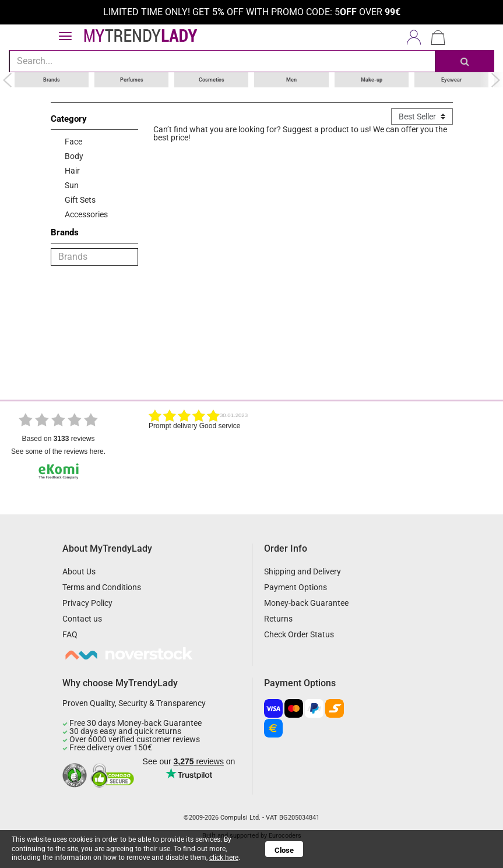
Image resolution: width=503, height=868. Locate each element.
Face (73, 141)
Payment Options (296, 587)
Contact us (82, 619)
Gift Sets (80, 199)
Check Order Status (299, 634)
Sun (72, 185)
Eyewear (451, 79)
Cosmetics (212, 79)
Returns (278, 619)
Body (74, 156)
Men (291, 79)
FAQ (70, 634)
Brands (52, 79)
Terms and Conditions (102, 587)
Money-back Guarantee (306, 603)
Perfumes (132, 79)
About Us (79, 571)
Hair (72, 170)
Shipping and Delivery (302, 571)
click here (224, 858)
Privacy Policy (87, 603)
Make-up (372, 79)
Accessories (86, 214)
